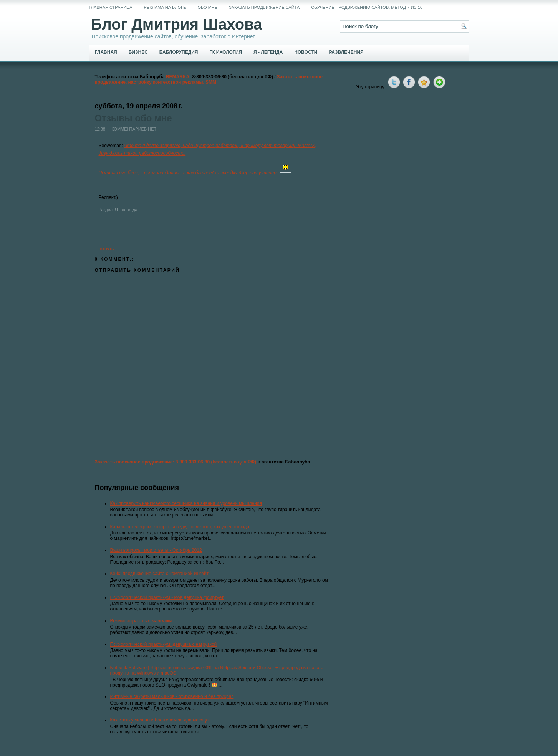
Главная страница (111, 7)
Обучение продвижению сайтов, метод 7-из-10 (367, 7)
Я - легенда (268, 52)
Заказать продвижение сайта (264, 7)
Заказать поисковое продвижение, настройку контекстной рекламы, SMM (209, 79)
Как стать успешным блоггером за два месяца (160, 720)
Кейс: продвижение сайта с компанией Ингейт (160, 574)
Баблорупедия (179, 52)
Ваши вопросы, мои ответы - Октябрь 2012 (156, 550)
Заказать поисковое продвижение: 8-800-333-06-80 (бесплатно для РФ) (176, 462)
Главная (106, 52)
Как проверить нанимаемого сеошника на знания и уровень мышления (186, 503)
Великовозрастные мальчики (141, 621)
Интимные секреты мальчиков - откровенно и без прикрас (172, 696)
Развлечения (346, 52)
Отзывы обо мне (133, 118)
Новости (306, 52)
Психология (225, 52)
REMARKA (178, 77)
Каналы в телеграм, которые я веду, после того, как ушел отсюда (180, 527)
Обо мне (207, 7)
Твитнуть (104, 249)
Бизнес (138, 52)
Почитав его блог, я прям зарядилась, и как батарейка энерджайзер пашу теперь (189, 173)
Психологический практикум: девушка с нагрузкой (164, 644)
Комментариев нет (134, 129)
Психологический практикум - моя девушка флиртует (167, 597)
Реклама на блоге (165, 7)
